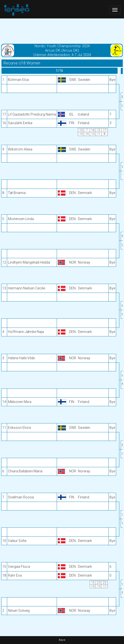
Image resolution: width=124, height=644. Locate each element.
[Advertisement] (62, 31)
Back (62, 640)
